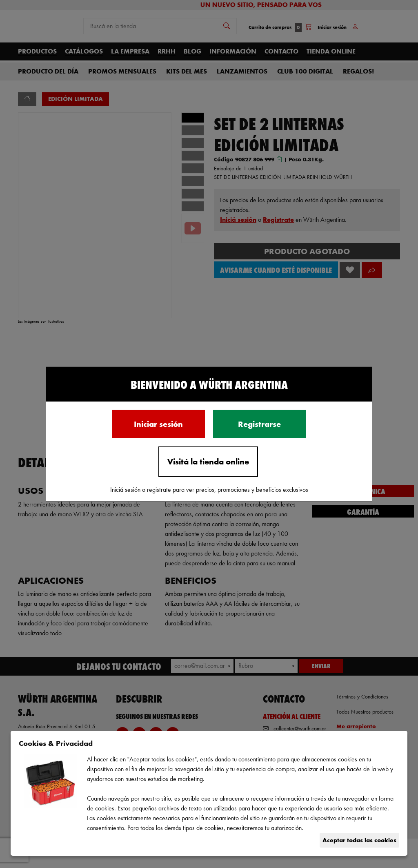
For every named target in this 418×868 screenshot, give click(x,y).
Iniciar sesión (158, 424)
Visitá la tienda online (208, 462)
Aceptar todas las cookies (359, 840)
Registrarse (259, 424)
